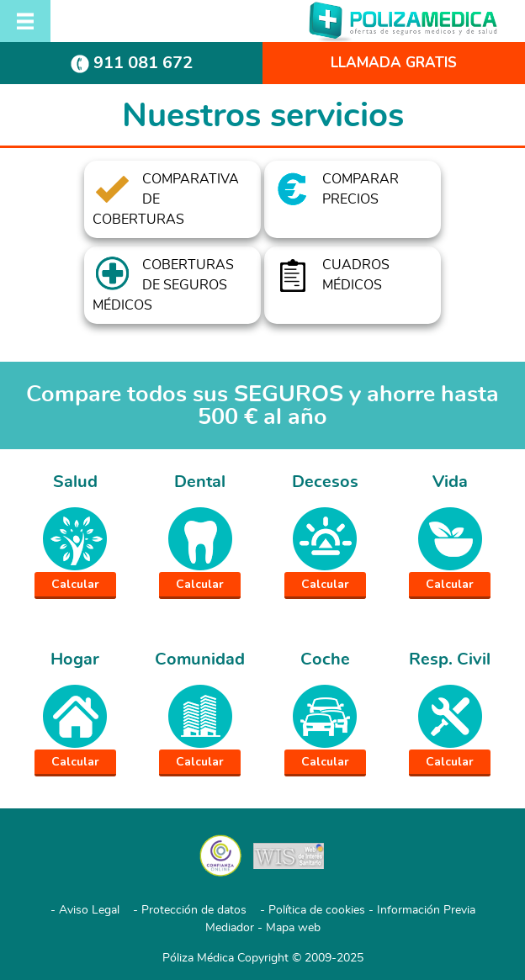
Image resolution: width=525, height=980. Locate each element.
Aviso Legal (89, 910)
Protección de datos (194, 910)
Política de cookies (317, 910)
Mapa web (293, 928)
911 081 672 (132, 63)
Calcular (75, 584)
